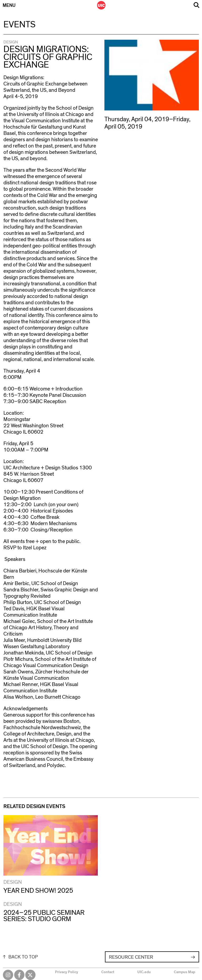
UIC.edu (144, 972)
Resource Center (131, 957)
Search (196, 5)
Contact (108, 972)
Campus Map (185, 972)
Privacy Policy (67, 972)
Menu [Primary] (9, 6)
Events (19, 25)
